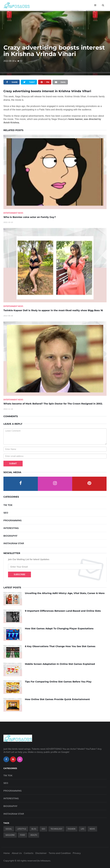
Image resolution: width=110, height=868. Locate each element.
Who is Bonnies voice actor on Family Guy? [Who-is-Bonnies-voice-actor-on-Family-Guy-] (30, 217)
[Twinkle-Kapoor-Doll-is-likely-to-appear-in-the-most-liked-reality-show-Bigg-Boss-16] (55, 265)
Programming (13, 520)
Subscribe (19, 574)
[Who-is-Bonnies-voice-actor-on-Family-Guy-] (55, 172)
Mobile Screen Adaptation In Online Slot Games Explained (60, 664)
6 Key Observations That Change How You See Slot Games (60, 646)
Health (34, 835)
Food (22, 835)
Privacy (77, 853)
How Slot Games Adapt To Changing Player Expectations (59, 629)
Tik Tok (8, 505)
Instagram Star (14, 543)
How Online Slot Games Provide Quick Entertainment (57, 699)
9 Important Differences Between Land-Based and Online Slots (63, 611)
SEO (6, 513)
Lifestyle (22, 829)
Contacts (29, 853)
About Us (17, 853)
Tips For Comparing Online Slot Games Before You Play (58, 682)
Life (82, 829)
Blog (34, 829)
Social (9, 829)
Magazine (10, 835)
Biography (10, 536)
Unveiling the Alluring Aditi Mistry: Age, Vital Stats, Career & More (65, 593)
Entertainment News (13, 213)
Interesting (11, 528)
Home (7, 853)
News (92, 829)
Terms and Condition (60, 853)
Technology (56, 829)
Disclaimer (41, 853)
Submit (13, 464)
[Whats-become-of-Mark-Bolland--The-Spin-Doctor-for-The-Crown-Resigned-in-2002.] (55, 359)
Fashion (72, 829)
